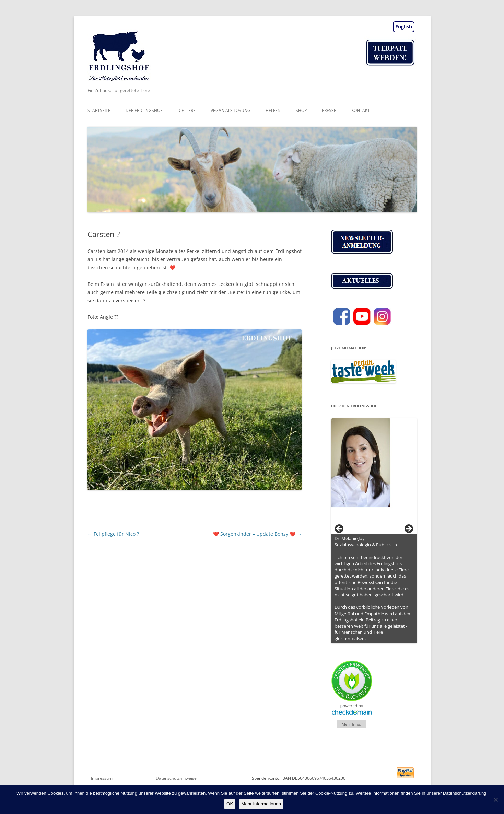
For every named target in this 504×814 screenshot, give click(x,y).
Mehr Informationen (261, 804)
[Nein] (495, 800)
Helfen (273, 110)
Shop (301, 110)
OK (230, 804)
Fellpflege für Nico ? (113, 534)
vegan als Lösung (231, 110)
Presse (329, 110)
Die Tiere (186, 110)
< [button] (340, 529)
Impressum (102, 778)
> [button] (408, 529)
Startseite (99, 110)
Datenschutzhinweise (176, 778)
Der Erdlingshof (144, 110)
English (404, 27)
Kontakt (361, 110)
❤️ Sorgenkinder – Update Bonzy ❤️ (257, 534)
